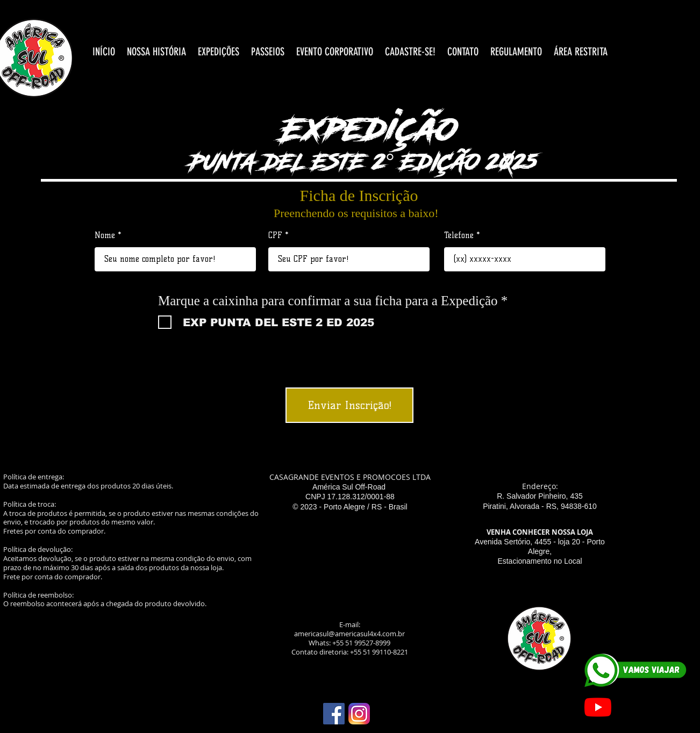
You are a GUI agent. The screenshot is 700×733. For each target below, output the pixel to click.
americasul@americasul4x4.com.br (349, 634)
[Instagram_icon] (359, 714)
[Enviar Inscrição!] (349, 405)
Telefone (459, 236)
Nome (105, 236)
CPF (275, 236)
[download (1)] (334, 714)
